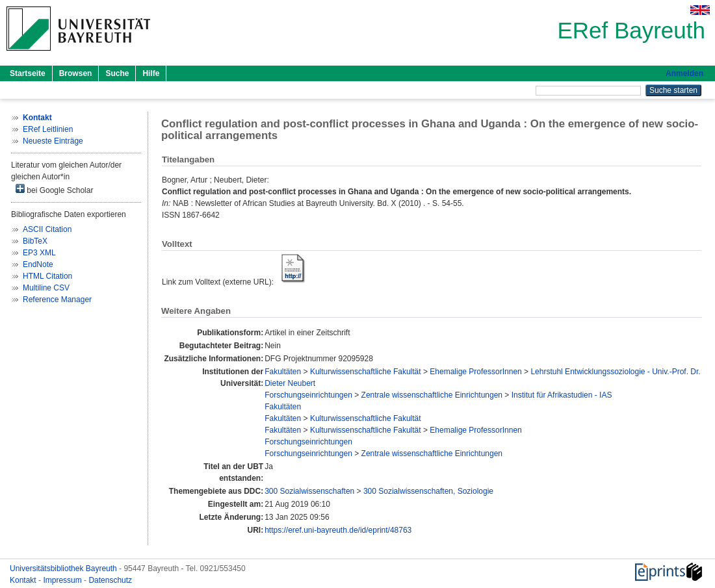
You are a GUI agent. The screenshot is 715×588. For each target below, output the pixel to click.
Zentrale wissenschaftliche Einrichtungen (432, 395)
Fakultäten (283, 372)
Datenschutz (110, 580)
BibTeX (35, 241)
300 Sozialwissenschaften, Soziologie (428, 491)
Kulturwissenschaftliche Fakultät (366, 372)
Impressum (63, 580)
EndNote (38, 264)
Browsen (76, 73)
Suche (117, 73)
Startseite (28, 73)
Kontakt (24, 580)
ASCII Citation (47, 229)
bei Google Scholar (54, 189)
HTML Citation (47, 276)
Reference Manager (57, 300)
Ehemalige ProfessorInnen (475, 372)
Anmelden (684, 73)
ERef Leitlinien (48, 129)
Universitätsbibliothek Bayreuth (64, 569)
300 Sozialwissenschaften (309, 491)
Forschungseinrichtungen (308, 395)
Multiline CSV (46, 288)
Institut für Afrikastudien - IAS (562, 395)
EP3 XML (39, 253)
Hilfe (151, 73)
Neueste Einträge (53, 141)
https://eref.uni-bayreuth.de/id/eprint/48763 (338, 530)
